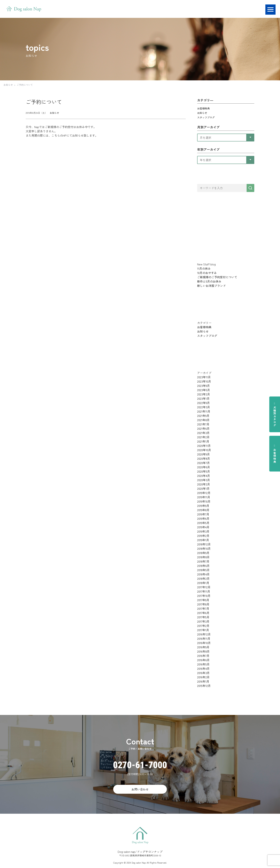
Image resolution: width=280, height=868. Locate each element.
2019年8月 (203, 510)
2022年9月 (203, 403)
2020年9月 (203, 454)
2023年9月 (203, 386)
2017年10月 (204, 596)
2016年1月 (203, 681)
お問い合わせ (140, 789)
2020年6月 (204, 467)
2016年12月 (204, 634)
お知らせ (8, 85)
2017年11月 (204, 591)
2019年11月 (204, 497)
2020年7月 (203, 463)
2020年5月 (204, 471)
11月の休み (204, 268)
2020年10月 (204, 450)
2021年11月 (204, 411)
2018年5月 (203, 570)
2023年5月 (204, 390)
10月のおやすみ (207, 273)
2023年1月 (203, 398)
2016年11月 (204, 638)
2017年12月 (204, 587)
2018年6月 (203, 566)
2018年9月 (203, 553)
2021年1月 (203, 441)
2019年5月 (203, 523)
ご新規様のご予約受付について (217, 277)
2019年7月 (203, 514)
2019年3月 (203, 531)
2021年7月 (203, 424)
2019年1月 (203, 540)
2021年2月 (203, 437)
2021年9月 (203, 416)
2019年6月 (203, 518)
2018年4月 (203, 574)
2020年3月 (204, 480)
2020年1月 (203, 488)
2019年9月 (203, 506)
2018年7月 (203, 561)
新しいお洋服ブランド (211, 286)
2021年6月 (203, 428)
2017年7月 (203, 608)
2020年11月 (204, 446)
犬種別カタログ (275, 414)
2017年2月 (203, 626)
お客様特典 (275, 454)
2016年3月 (203, 673)
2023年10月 (204, 381)
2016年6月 (203, 660)
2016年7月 (203, 656)
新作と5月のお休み (209, 281)
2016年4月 (203, 669)
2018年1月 (203, 583)
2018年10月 (204, 548)
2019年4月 (203, 527)
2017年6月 (203, 613)
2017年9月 (203, 600)
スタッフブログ (206, 117)
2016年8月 (203, 651)
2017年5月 (203, 617)
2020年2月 (204, 484)
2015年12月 (204, 686)
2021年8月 (203, 420)
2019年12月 (204, 493)
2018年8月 (203, 557)
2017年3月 (203, 621)
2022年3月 (204, 407)
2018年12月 (204, 544)
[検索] (250, 188)
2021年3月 (203, 433)
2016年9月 (203, 647)
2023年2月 (204, 394)
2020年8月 (204, 458)
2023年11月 (204, 377)
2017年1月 (203, 630)
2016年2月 (203, 677)
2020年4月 (204, 476)
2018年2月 (203, 578)
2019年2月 (203, 536)
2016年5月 (203, 664)
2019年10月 (204, 501)
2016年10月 (204, 643)
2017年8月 (203, 604)
